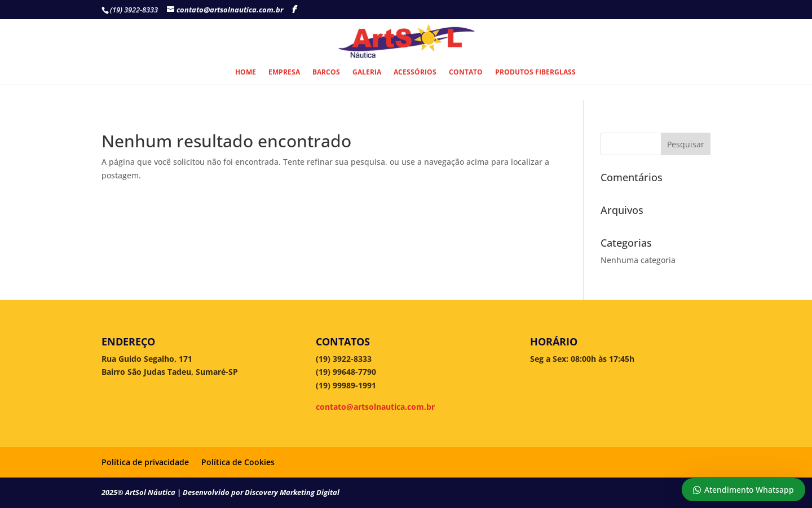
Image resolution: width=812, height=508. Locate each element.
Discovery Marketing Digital (292, 492)
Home (246, 73)
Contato (466, 73)
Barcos (326, 73)
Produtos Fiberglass (535, 73)
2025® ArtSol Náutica (139, 492)
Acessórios (415, 73)
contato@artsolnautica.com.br (375, 407)
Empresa (284, 73)
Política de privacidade (145, 462)
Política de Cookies (238, 462)
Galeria (367, 73)
